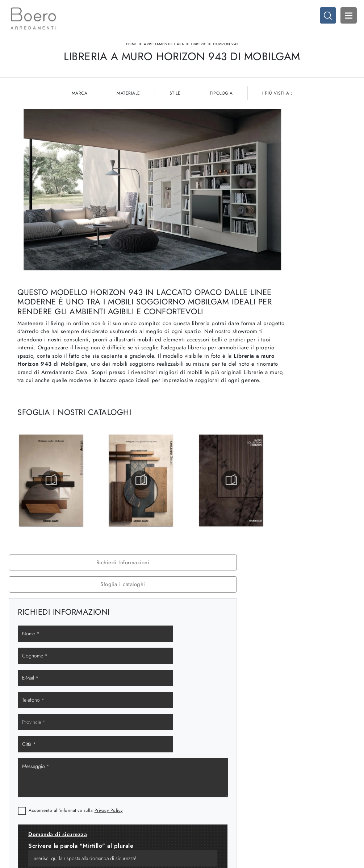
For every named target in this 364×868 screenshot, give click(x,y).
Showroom (111, 770)
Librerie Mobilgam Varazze (300, 537)
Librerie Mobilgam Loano (301, 570)
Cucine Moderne (205, 763)
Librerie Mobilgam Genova (300, 505)
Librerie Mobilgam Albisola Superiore (300, 553)
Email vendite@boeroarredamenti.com (47, 802)
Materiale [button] (128, 126)
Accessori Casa (290, 770)
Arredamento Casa (164, 52)
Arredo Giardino (291, 784)
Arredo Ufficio (289, 778)
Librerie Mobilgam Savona (300, 521)
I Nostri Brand (114, 778)
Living (193, 778)
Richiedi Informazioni (300, 150)
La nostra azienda (118, 763)
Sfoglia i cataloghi (301, 172)
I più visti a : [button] (277, 126)
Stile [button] (175, 126)
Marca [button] (80, 126)
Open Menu (344, 20)
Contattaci (110, 792)
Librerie (199, 52)
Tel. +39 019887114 (34, 792)
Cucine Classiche (205, 770)
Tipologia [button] (221, 126)
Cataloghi (110, 784)
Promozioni (198, 784)
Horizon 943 (226, 52)
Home (132, 52)
